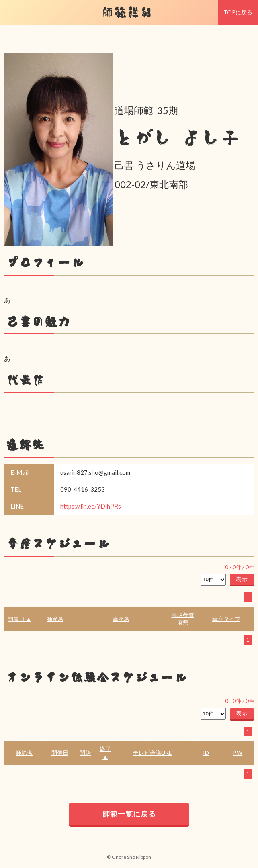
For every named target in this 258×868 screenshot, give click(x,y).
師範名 (55, 619)
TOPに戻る (238, 12)
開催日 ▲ (19, 619)
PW (238, 753)
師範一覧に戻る (129, 814)
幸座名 (121, 619)
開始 (85, 753)
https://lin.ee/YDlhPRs (91, 506)
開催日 (60, 753)
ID (206, 753)
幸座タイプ (226, 619)
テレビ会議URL (152, 753)
